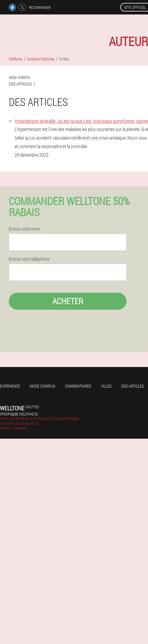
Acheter (68, 301)
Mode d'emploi (43, 386)
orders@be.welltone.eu (19, 414)
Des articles (133, 386)
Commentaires (78, 386)
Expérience (10, 386)
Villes (106, 386)
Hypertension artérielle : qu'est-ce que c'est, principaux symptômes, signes (81, 121)
